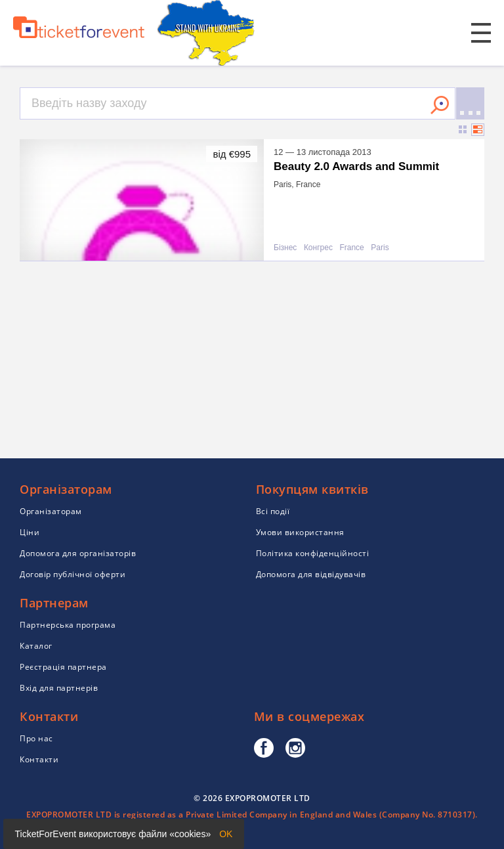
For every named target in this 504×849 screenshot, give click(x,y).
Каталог (36, 646)
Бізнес (285, 248)
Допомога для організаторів (78, 553)
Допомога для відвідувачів (311, 574)
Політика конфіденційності (313, 553)
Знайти (440, 105)
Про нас (36, 738)
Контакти (39, 759)
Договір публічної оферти (73, 574)
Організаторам (51, 511)
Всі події (273, 511)
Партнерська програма (68, 625)
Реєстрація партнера (63, 667)
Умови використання (300, 532)
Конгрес (318, 248)
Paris (380, 248)
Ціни (30, 532)
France (351, 248)
